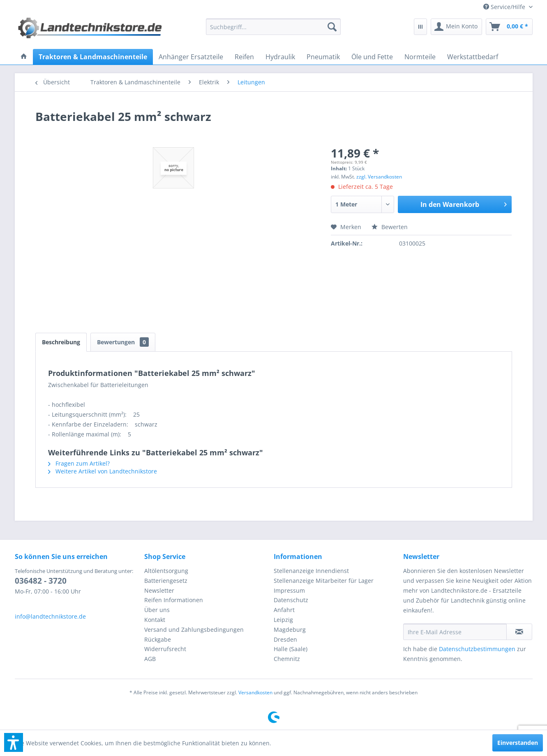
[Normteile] (420, 57)
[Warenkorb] (509, 27)
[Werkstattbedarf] (473, 57)
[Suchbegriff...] (273, 27)
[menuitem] (505, 7)
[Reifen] (244, 57)
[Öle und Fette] (372, 57)
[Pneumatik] (323, 57)
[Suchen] (332, 27)
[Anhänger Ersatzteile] (191, 57)
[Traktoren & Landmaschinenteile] (93, 57)
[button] (14, 742)
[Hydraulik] (280, 57)
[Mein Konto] (456, 27)
